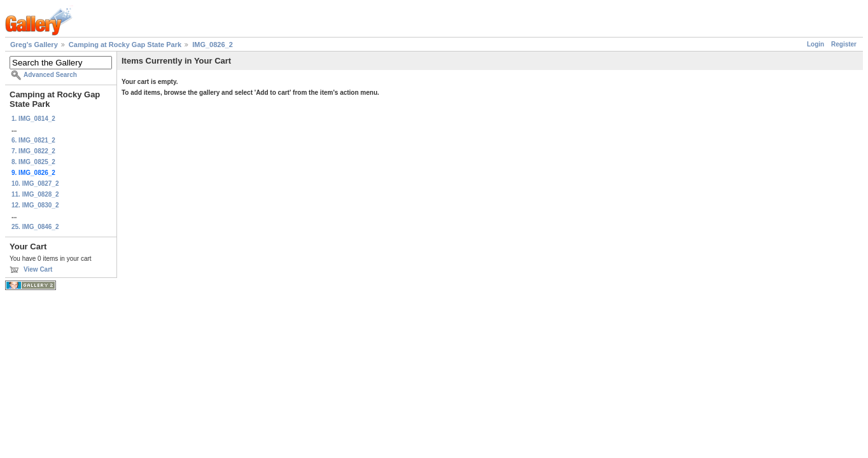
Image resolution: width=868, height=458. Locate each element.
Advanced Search (50, 75)
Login (815, 44)
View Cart (38, 269)
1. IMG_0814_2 (33, 119)
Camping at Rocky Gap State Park (125, 45)
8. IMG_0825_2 (33, 162)
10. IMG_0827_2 (35, 184)
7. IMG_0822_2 (33, 151)
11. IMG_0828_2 (35, 194)
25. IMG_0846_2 (35, 227)
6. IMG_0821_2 (33, 140)
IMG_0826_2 (213, 45)
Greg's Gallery (34, 45)
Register (844, 44)
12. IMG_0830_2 (35, 205)
